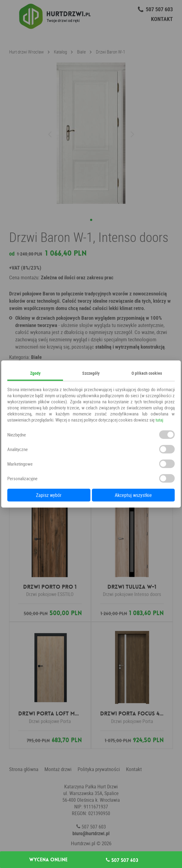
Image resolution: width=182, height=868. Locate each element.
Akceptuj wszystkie (133, 495)
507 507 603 (122, 860)
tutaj (159, 420)
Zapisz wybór (49, 495)
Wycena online (48, 860)
